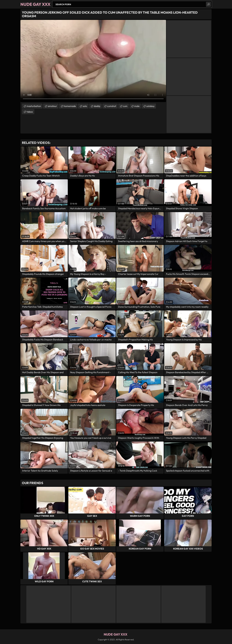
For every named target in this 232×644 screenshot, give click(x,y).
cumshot (112, 106)
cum (125, 106)
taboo (30, 112)
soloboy (150, 106)
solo (85, 106)
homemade (70, 106)
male (137, 106)
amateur (52, 106)
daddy (97, 106)
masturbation (34, 106)
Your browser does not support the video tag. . (93, 61)
